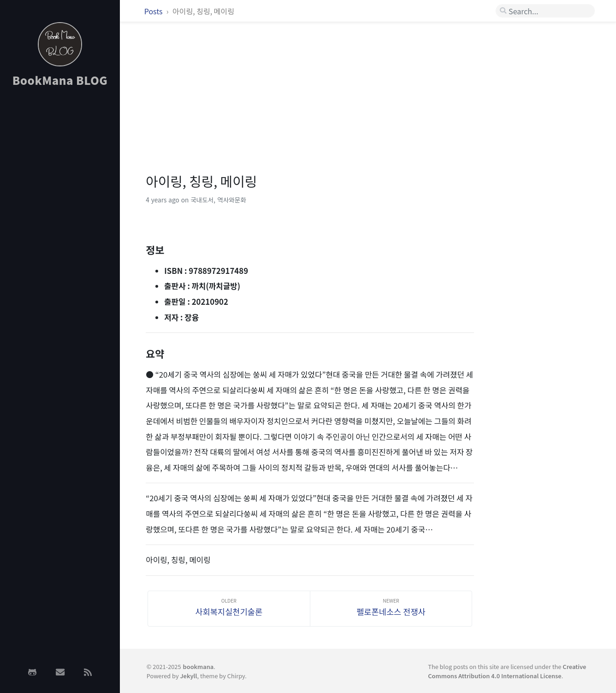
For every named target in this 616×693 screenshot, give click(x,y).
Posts (154, 11)
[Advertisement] (60, 241)
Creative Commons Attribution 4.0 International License (507, 671)
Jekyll (188, 676)
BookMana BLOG (60, 80)
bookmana (198, 666)
